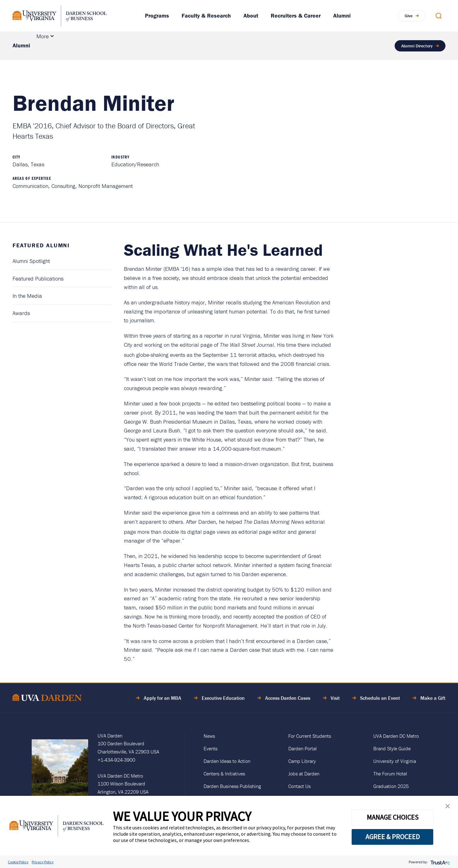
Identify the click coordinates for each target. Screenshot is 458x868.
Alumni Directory (417, 46)
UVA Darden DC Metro (396, 736)
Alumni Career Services (192, 46)
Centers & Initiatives (224, 774)
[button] (448, 808)
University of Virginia (395, 761)
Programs (157, 16)
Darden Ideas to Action (227, 761)
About (251, 16)
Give (409, 16)
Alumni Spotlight (31, 261)
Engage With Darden (307, 46)
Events (210, 748)
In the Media (27, 296)
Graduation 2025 (391, 786)
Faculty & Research (206, 16)
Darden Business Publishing (232, 786)
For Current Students (310, 736)
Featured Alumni (62, 46)
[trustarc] (440, 862)
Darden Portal (302, 748)
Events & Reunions (123, 46)
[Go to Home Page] (47, 699)
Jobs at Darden (304, 774)
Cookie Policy (18, 862)
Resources (251, 46)
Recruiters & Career (296, 16)
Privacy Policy (43, 862)
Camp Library (302, 761)
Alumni (342, 16)
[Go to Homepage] (60, 16)
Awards (21, 313)
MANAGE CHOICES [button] (393, 817)
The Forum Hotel (390, 774)
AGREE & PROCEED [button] (393, 837)
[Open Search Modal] (439, 16)
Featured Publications (38, 279)
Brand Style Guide (392, 748)
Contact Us (299, 786)
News (209, 736)
